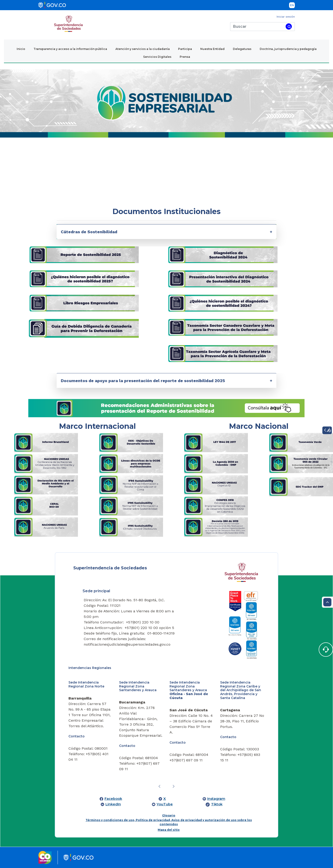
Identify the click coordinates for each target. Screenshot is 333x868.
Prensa (185, 57)
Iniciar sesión (286, 17)
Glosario (169, 815)
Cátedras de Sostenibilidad (89, 232)
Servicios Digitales (157, 57)
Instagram (216, 799)
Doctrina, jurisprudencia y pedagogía (288, 49)
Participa (185, 49)
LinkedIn (113, 804)
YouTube (165, 804)
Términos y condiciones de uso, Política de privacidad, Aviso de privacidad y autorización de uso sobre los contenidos (169, 822)
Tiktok (217, 804)
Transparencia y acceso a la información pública (70, 49)
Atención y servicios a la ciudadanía (143, 49)
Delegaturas (242, 49)
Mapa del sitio (169, 830)
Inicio (21, 49)
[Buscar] (257, 27)
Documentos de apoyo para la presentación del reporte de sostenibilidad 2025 (143, 381)
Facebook (113, 799)
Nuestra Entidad (212, 49)
